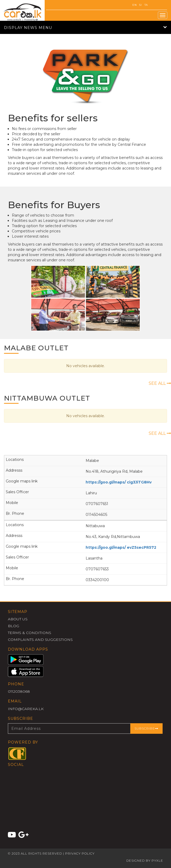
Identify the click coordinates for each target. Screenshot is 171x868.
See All (160, 383)
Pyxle (157, 860)
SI (140, 5)
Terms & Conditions (30, 633)
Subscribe (146, 728)
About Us (18, 619)
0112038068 (19, 691)
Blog (14, 626)
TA (146, 5)
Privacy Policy (80, 853)
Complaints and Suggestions (40, 640)
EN (134, 5)
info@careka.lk (26, 709)
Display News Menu (85, 28)
